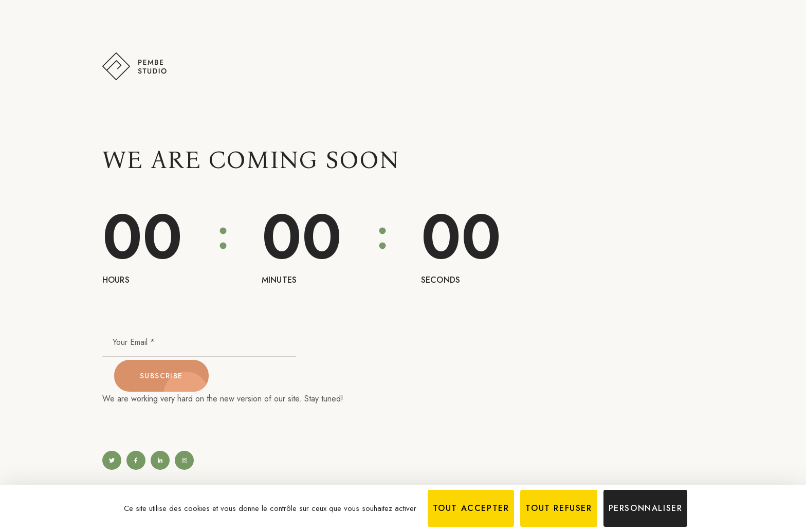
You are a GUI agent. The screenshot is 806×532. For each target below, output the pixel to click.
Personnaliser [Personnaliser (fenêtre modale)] (646, 508)
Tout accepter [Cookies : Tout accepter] (471, 508)
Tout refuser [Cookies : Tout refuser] (558, 508)
